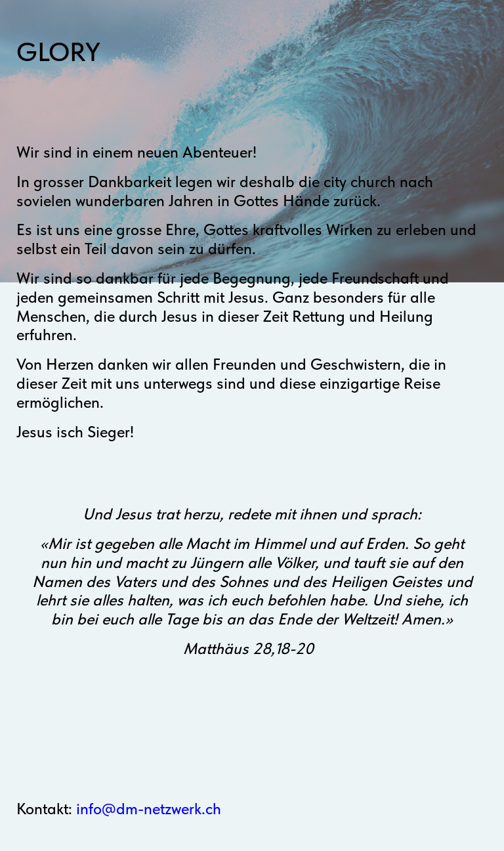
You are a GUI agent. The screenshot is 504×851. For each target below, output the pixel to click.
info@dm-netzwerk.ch (149, 809)
